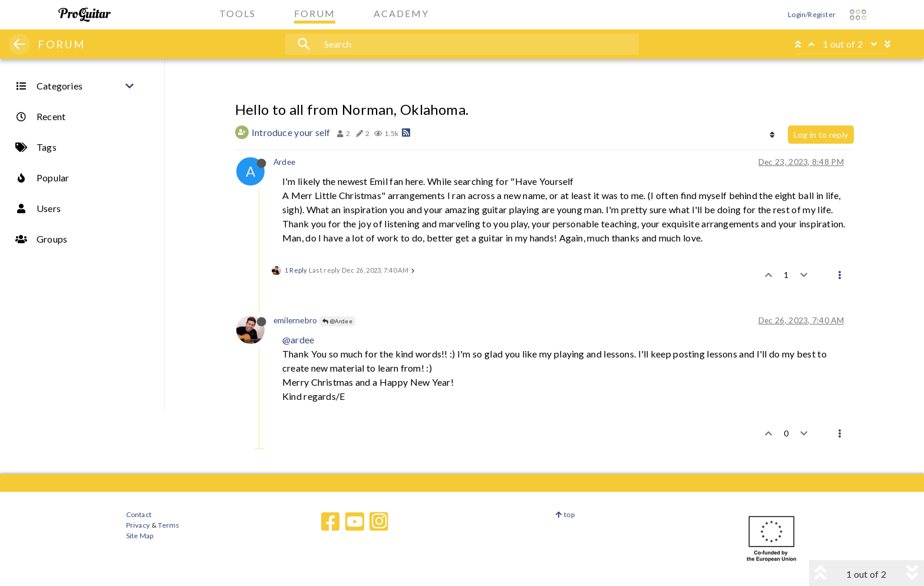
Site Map (140, 536)
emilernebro (295, 320)
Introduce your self (291, 132)
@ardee (298, 340)
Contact (139, 514)
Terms (168, 525)
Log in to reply (821, 135)
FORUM (62, 44)
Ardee (284, 162)
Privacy (138, 525)
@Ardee (337, 321)
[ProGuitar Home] (85, 15)
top (565, 514)
